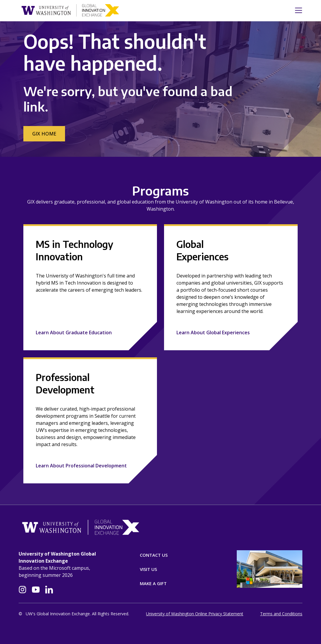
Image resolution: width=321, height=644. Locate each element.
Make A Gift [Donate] (153, 583)
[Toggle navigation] (297, 10)
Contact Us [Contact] (154, 555)
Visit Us (148, 569)
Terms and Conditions (281, 614)
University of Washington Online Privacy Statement (195, 614)
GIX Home (44, 134)
